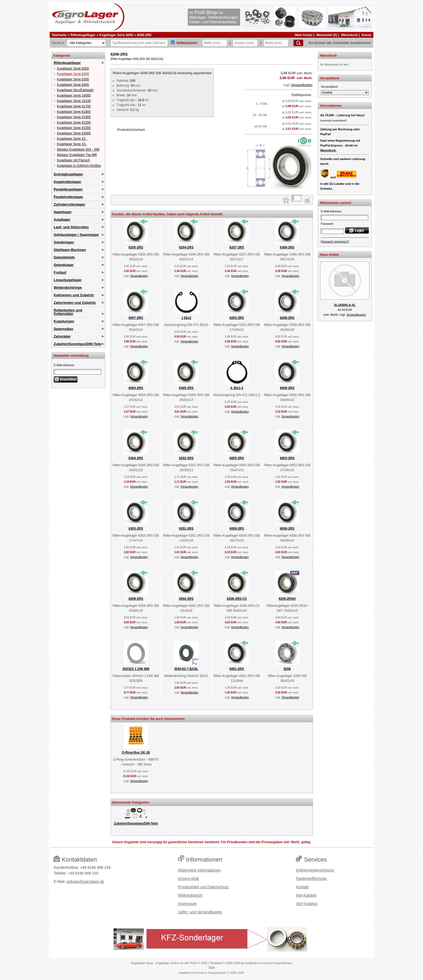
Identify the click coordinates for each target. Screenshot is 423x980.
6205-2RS (136, 247)
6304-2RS (136, 458)
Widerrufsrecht (190, 895)
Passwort (327, 224)
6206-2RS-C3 (237, 599)
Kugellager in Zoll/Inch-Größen (79, 166)
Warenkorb (349, 35)
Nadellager (63, 212)
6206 (287, 669)
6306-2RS (287, 247)
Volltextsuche (187, 43)
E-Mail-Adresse (64, 365)
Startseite (59, 35)
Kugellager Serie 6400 (73, 85)
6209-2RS (136, 599)
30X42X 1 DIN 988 (136, 669)
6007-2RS (136, 318)
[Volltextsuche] (173, 42)
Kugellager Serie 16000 (74, 96)
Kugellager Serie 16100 (74, 101)
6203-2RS (237, 318)
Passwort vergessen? (335, 241)
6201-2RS (186, 529)
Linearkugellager (68, 280)
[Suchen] (298, 43)
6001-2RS (237, 669)
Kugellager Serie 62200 (74, 122)
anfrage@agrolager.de (85, 882)
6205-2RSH (287, 599)
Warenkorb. (328, 150)
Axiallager (62, 220)
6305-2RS (186, 388)
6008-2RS (287, 529)
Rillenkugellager (83, 35)
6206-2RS (144, 35)
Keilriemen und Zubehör (74, 295)
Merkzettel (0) (327, 35)
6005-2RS (237, 458)
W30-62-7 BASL (186, 669)
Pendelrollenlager (68, 197)
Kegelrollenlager (67, 182)
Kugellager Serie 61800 (74, 112)
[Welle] (215, 43)
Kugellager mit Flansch (73, 160)
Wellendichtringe (68, 287)
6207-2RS (237, 247)
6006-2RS (287, 388)
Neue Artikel (329, 255)
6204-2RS (186, 247)
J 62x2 (186, 318)
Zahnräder (62, 336)
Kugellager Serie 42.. (72, 139)
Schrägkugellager (68, 174)
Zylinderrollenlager (69, 204)
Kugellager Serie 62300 (74, 128)
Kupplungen (64, 321)
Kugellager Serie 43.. (72, 144)
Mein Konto (304, 35)
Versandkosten (302, 85)
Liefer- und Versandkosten (200, 912)
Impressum (187, 904)
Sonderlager (64, 242)
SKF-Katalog (307, 904)
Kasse (366, 35)
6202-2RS (186, 458)
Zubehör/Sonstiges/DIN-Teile (78, 344)
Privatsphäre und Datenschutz (203, 887)
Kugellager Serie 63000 (74, 133)
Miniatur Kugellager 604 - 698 (78, 149)
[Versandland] (345, 93)
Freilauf (60, 272)
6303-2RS (136, 529)
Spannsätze (63, 329)
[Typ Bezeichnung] (139, 43)
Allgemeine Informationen (199, 870)
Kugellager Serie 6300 (73, 79)
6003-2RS (287, 458)
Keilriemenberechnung (315, 870)
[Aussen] (245, 43)
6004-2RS (136, 388)
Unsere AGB (189, 879)
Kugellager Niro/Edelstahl (75, 90)
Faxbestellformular (311, 879)
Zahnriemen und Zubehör (75, 303)
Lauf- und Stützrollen (71, 227)
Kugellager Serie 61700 (74, 106)
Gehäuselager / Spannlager (76, 235)
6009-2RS (237, 529)
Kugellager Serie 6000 (73, 69)
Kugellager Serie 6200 (116, 35)
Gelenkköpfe (64, 257)
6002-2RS (186, 599)
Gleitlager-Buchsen (70, 250)
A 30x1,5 (237, 388)
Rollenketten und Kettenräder (68, 312)
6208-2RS (287, 318)
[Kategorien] (86, 43)
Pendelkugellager (68, 189)
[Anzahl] (296, 198)
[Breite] (276, 43)
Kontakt (302, 887)
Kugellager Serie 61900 (74, 117)
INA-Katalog (306, 895)
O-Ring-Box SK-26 (136, 753)
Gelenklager (64, 265)
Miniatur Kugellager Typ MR (77, 155)
